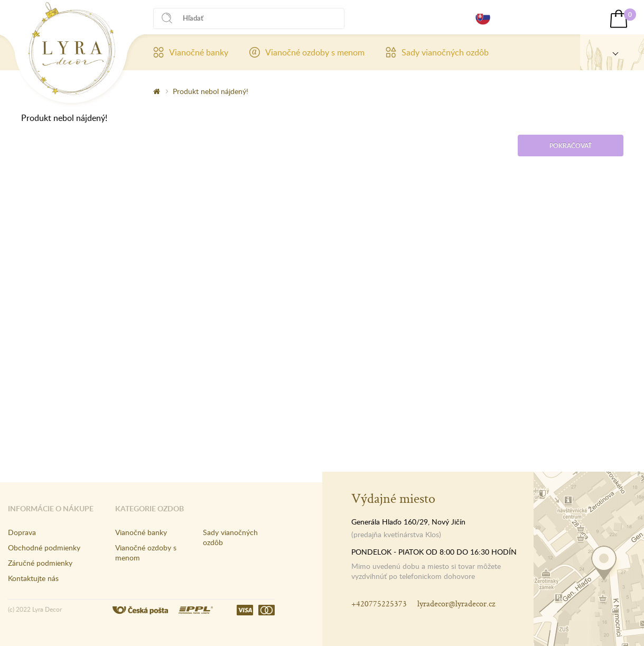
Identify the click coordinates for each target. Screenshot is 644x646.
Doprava (22, 532)
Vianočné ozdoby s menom (307, 52)
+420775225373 (379, 603)
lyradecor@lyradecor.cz (456, 603)
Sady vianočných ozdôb (437, 52)
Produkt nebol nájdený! (211, 91)
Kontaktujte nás (33, 578)
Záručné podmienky (40, 563)
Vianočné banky (191, 52)
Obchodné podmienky (44, 547)
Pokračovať (571, 146)
